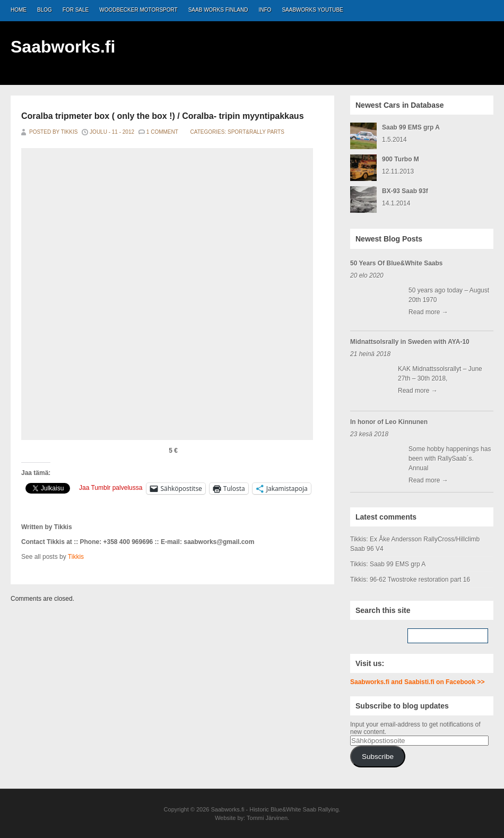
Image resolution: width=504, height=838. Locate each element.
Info (265, 10)
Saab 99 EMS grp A (411, 127)
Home (19, 10)
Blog (45, 10)
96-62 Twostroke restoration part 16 (420, 580)
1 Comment (162, 132)
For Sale (76, 10)
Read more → (428, 312)
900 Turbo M (401, 159)
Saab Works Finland (218, 10)
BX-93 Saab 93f (405, 191)
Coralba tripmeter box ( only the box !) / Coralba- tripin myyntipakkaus (163, 116)
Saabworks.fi (63, 47)
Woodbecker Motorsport (138, 10)
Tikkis (76, 557)
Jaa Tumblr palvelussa (111, 488)
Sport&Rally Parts (256, 132)
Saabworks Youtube (312, 10)
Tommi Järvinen (267, 818)
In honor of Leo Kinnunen (389, 422)
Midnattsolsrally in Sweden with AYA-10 (410, 342)
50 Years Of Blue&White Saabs (397, 263)
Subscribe (378, 757)
